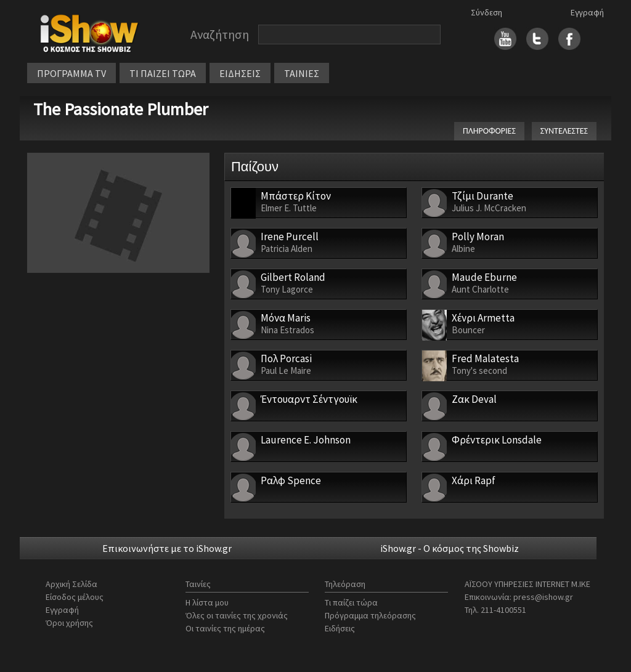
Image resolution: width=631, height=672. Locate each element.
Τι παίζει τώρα (351, 602)
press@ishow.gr (543, 597)
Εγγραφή (587, 12)
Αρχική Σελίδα (71, 584)
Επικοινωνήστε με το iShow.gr (167, 548)
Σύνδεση (486, 12)
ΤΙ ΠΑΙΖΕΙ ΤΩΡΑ (163, 73)
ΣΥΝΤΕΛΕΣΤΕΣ (564, 131)
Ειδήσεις (340, 628)
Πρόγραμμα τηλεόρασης (370, 615)
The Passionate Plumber (121, 109)
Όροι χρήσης (69, 623)
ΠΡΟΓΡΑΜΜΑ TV (71, 73)
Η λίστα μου (207, 602)
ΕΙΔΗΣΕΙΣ (240, 73)
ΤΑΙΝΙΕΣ (302, 73)
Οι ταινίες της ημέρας (225, 628)
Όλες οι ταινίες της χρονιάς (237, 615)
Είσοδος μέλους (75, 597)
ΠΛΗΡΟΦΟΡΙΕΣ (489, 131)
